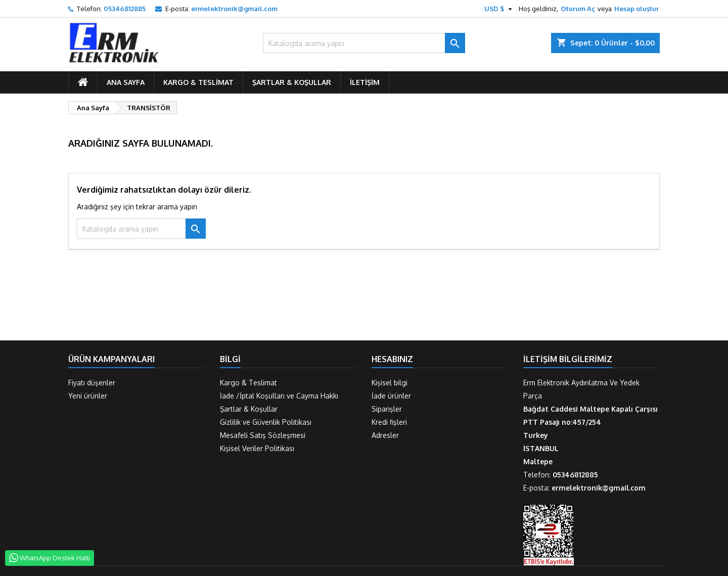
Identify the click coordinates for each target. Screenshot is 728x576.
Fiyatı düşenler (92, 383)
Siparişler (387, 409)
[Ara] (364, 43)
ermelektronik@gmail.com (234, 9)
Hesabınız (392, 359)
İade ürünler (391, 396)
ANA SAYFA (126, 82)
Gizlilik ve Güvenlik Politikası (266, 422)
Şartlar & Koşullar (292, 82)
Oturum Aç (578, 9)
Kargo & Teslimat (198, 82)
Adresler (385, 435)
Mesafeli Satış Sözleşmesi (263, 435)
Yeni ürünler (88, 396)
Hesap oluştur (636, 9)
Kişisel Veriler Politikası (257, 448)
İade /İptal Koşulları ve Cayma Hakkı (279, 396)
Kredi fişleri (389, 422)
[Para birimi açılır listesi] (499, 9)
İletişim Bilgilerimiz (568, 359)
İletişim (365, 82)
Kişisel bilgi (390, 383)
